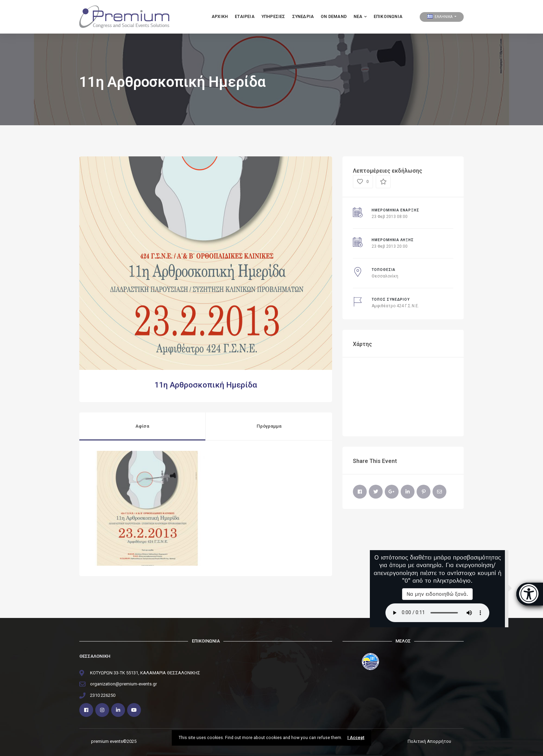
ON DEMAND (334, 17)
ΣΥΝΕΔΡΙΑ (303, 17)
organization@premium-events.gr (123, 684)
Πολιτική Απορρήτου (429, 741)
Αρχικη (220, 17)
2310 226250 (103, 695)
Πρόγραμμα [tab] (269, 426)
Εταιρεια (245, 17)
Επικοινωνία (388, 17)
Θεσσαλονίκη (385, 276)
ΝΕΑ (360, 17)
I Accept (356, 738)
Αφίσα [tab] (142, 426)
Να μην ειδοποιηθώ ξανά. (437, 594)
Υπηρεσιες (273, 17)
